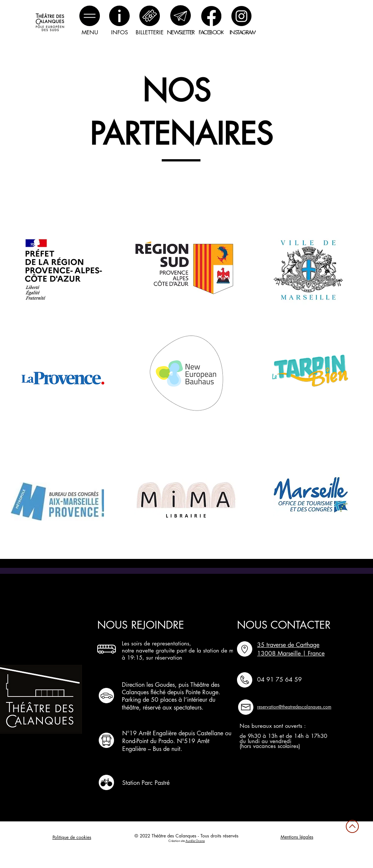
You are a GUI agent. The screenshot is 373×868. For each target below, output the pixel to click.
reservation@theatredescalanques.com (294, 707)
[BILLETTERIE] (150, 32)
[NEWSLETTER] (181, 32)
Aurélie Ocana (195, 841)
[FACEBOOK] (211, 32)
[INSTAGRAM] (243, 32)
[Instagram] (241, 16)
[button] (90, 16)
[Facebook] (211, 16)
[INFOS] (119, 32)
